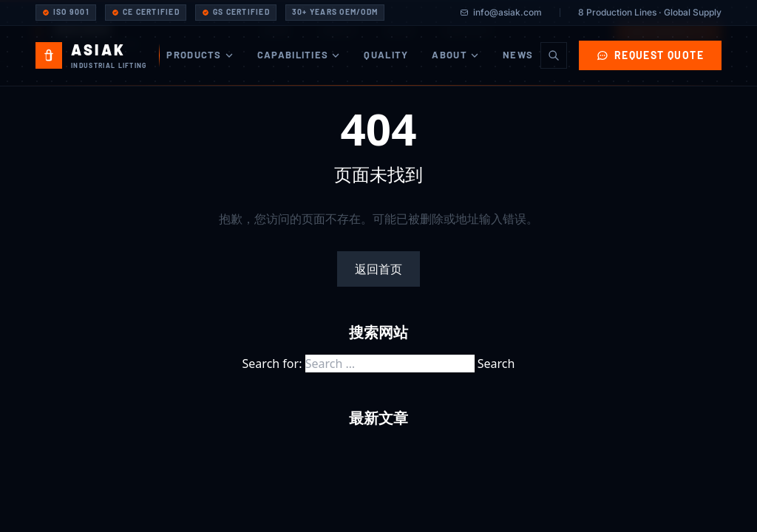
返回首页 (378, 269)
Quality (386, 55)
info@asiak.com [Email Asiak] (501, 12)
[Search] (554, 55)
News (518, 55)
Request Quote (650, 55)
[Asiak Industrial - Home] (98, 55)
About (455, 55)
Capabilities (299, 55)
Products (200, 55)
